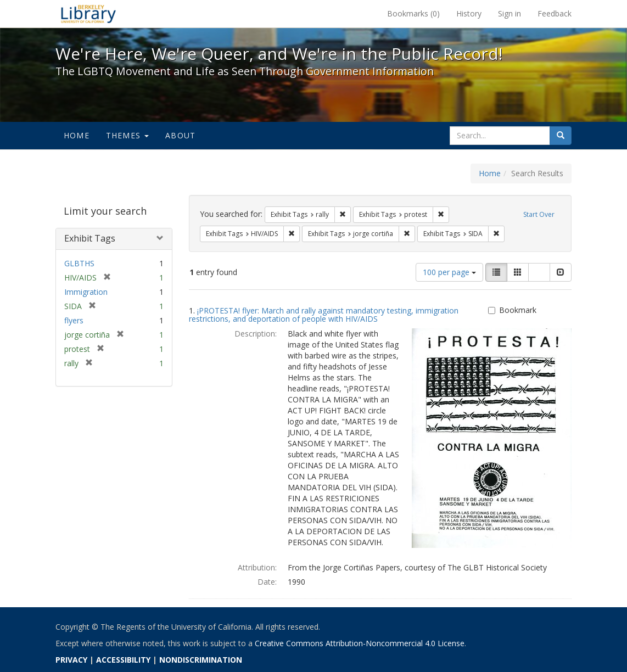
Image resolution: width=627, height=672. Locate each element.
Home (77, 135)
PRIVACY (71, 660)
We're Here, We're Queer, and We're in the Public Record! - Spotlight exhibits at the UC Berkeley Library (88, 14)
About (180, 135)
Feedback (555, 13)
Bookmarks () (413, 13)
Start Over (539, 214)
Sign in (510, 13)
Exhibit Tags (90, 238)
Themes (127, 135)
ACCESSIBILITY (123, 660)
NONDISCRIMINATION (201, 660)
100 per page (449, 272)
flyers (74, 320)
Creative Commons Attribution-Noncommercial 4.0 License (360, 643)
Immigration (86, 292)
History (469, 13)
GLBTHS (79, 263)
